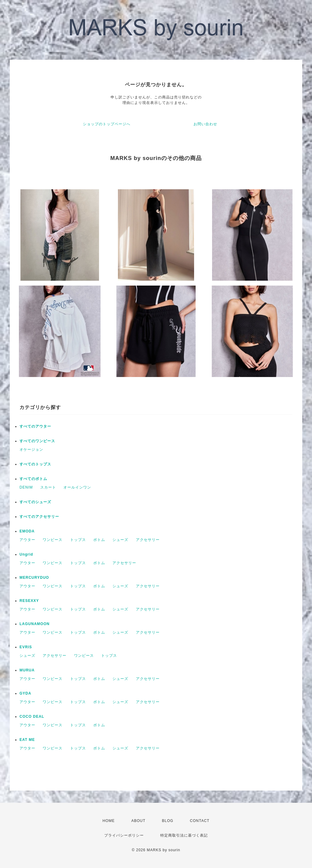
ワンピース (53, 540)
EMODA (27, 531)
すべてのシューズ (35, 502)
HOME (109, 821)
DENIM (26, 487)
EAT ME (27, 740)
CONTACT (200, 821)
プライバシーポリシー (124, 835)
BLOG (168, 821)
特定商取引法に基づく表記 (184, 835)
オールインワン (77, 487)
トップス (78, 540)
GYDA (25, 693)
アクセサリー (148, 540)
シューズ (120, 540)
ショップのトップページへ (107, 124)
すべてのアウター (35, 426)
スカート (48, 487)
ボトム (99, 540)
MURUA (27, 670)
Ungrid (26, 554)
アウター (27, 540)
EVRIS (26, 647)
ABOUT (138, 821)
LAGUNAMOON (35, 624)
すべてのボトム (33, 479)
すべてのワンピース (37, 441)
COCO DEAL (32, 717)
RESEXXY (29, 601)
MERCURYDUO (34, 578)
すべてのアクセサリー (39, 517)
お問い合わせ (205, 124)
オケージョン (31, 450)
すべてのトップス (35, 464)
